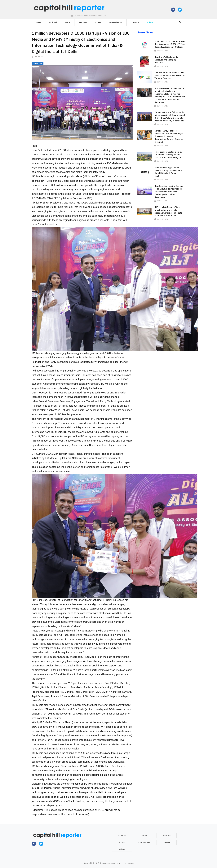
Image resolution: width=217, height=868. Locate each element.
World (144, 836)
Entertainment (144, 842)
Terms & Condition (111, 863)
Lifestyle (167, 842)
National (122, 836)
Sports (122, 842)
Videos (122, 849)
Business (167, 836)
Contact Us (128, 863)
